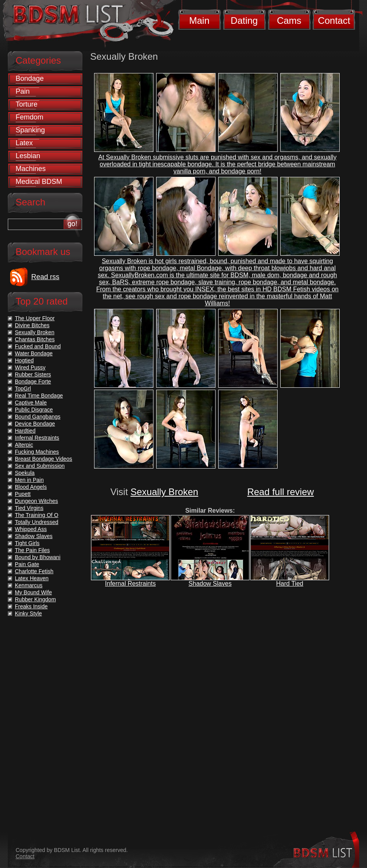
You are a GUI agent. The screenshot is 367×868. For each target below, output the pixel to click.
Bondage (30, 78)
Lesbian (28, 156)
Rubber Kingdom (35, 599)
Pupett (23, 494)
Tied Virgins (29, 508)
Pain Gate (27, 564)
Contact (334, 20)
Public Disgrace (34, 410)
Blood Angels (31, 487)
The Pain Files (32, 550)
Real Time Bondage (39, 396)
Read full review (281, 492)
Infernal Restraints (130, 584)
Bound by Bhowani (38, 557)
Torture (27, 104)
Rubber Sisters (33, 374)
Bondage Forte (33, 381)
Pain (23, 91)
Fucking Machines (37, 452)
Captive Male (31, 403)
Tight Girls (27, 543)
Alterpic (24, 445)
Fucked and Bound (38, 346)
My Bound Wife (33, 592)
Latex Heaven (32, 578)
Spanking (30, 130)
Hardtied (25, 431)
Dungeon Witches (37, 501)
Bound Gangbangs (38, 417)
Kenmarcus (29, 585)
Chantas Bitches (35, 339)
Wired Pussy (30, 367)
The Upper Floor (35, 318)
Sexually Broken (164, 492)
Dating (244, 20)
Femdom (29, 117)
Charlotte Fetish (34, 571)
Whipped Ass (31, 529)
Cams (289, 20)
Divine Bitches (32, 325)
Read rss (45, 277)
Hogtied (24, 360)
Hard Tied (290, 584)
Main (199, 20)
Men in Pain (29, 480)
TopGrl (23, 389)
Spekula (25, 473)
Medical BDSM (39, 182)
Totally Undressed (37, 522)
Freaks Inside (31, 606)
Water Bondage (34, 353)
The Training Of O (37, 515)
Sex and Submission (40, 466)
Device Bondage (35, 424)
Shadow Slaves (210, 584)
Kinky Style (28, 613)
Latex (24, 143)
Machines (31, 169)
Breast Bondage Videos (44, 459)
